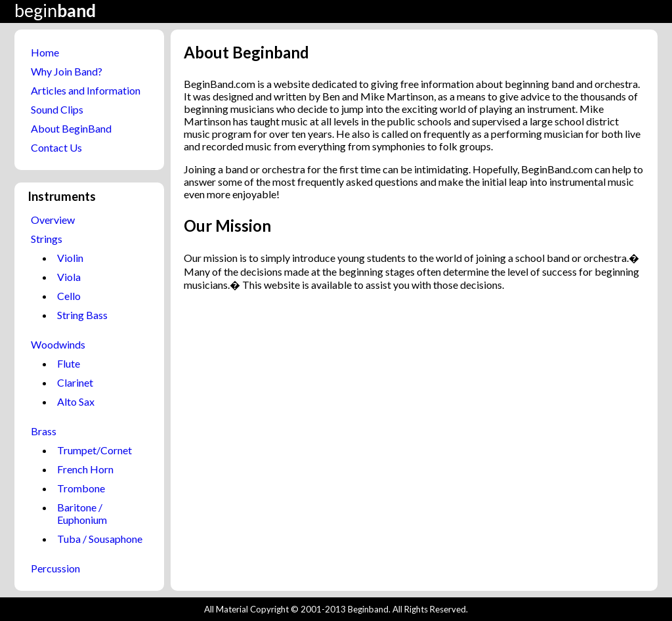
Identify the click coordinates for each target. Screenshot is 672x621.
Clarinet (75, 382)
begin (55, 11)
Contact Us (56, 147)
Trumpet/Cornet (94, 450)
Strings (47, 239)
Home (45, 52)
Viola (69, 277)
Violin (70, 258)
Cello (69, 296)
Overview (53, 220)
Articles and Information (86, 90)
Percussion (55, 568)
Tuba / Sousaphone (100, 539)
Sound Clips (57, 109)
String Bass (82, 315)
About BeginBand (71, 128)
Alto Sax (76, 401)
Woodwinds (58, 344)
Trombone (81, 488)
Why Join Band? (67, 71)
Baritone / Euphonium (82, 513)
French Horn (85, 469)
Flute (69, 363)
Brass (44, 431)
